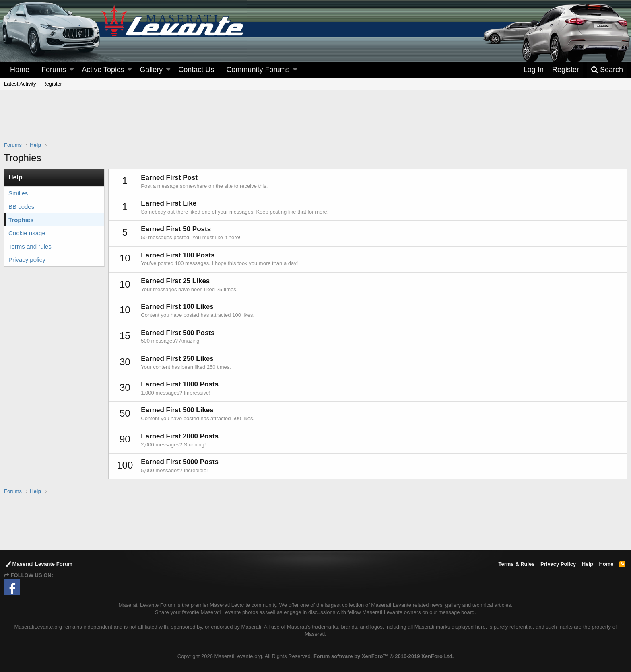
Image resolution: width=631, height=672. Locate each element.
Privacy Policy (558, 564)
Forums (54, 70)
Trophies (21, 220)
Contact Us (196, 70)
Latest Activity (20, 84)
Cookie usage (27, 233)
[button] (72, 70)
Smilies (18, 193)
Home (20, 70)
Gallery (151, 70)
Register (52, 84)
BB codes (21, 207)
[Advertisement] (315, 121)
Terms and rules (30, 246)
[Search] (607, 70)
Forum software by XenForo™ (384, 656)
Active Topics (103, 70)
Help (588, 564)
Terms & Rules (516, 564)
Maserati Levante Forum (39, 564)
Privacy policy (27, 260)
